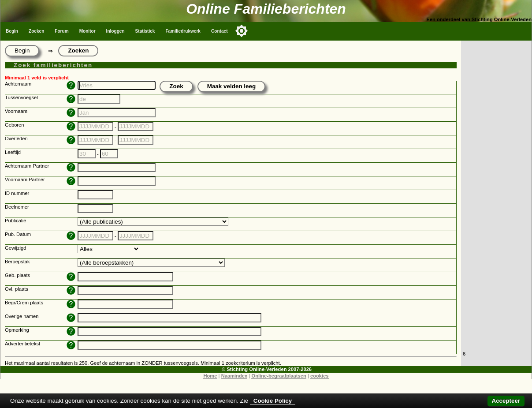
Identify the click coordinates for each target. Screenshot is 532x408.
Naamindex (234, 376)
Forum (61, 31)
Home (210, 376)
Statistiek (145, 31)
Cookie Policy (273, 401)
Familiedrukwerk (183, 31)
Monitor (87, 31)
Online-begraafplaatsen (279, 376)
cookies (320, 376)
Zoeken (36, 31)
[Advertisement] (496, 195)
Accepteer (506, 401)
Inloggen (115, 31)
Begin (12, 31)
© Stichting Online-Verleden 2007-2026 (267, 369)
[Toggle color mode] (242, 31)
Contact (219, 31)
